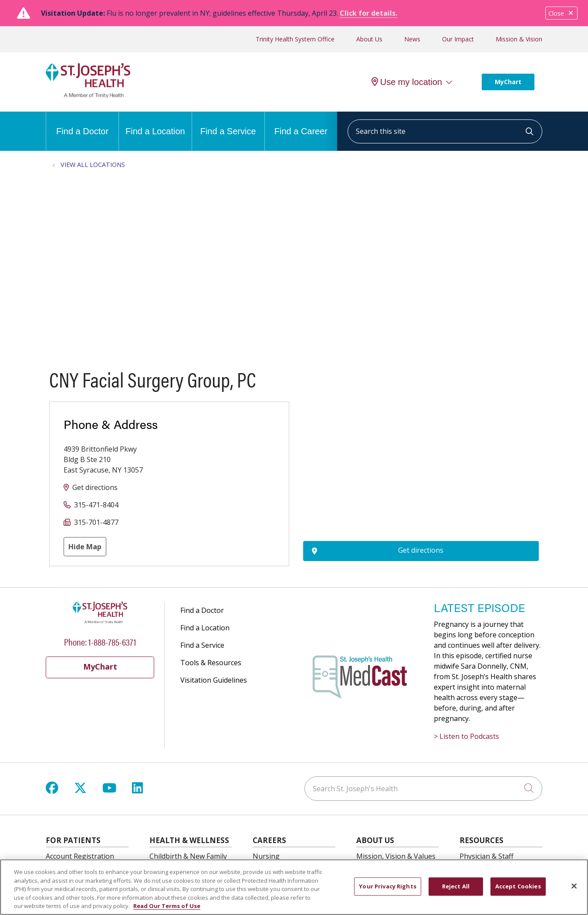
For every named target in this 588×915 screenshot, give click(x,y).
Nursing (266, 856)
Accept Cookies (518, 886)
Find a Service (228, 124)
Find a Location (155, 124)
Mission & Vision (519, 39)
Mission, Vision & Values (396, 856)
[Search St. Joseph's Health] (423, 789)
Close (561, 13)
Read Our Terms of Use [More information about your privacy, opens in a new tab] (167, 906)
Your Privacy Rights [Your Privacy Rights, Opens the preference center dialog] (387, 886)
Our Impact (458, 39)
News (412, 39)
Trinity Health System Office (295, 39)
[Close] (574, 886)
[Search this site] (445, 131)
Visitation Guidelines (214, 680)
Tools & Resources (211, 663)
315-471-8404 (96, 505)
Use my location (407, 82)
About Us (369, 39)
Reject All (456, 886)
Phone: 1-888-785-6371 (100, 641)
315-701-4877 (96, 522)
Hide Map (85, 547)
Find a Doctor (82, 124)
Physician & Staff (487, 856)
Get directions (95, 487)
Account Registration (80, 856)
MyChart (508, 82)
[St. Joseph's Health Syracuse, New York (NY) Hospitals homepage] (88, 95)
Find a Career (301, 124)
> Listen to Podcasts (466, 736)
